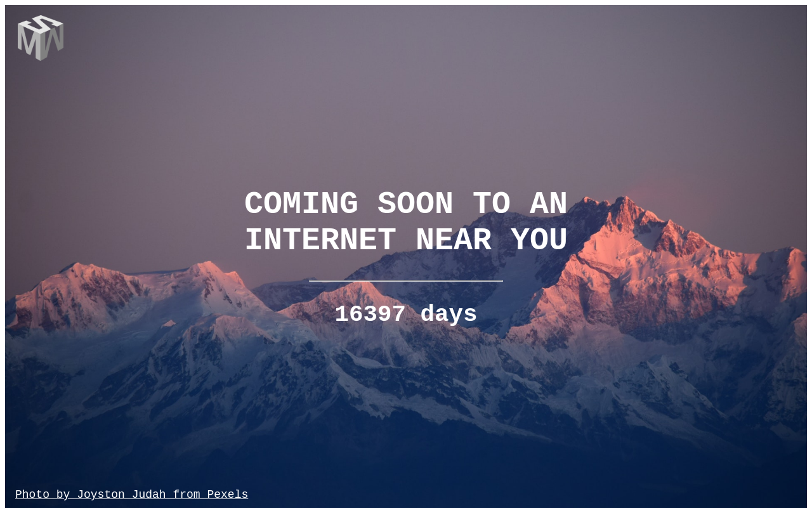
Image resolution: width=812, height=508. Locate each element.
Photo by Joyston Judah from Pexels (132, 495)
